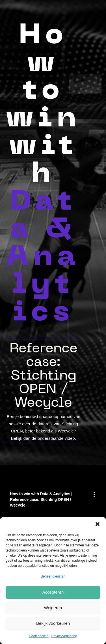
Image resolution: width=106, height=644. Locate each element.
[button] (98, 524)
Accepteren (53, 592)
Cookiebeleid (39, 636)
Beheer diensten (53, 576)
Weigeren (53, 608)
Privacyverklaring (64, 636)
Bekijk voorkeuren (53, 623)
